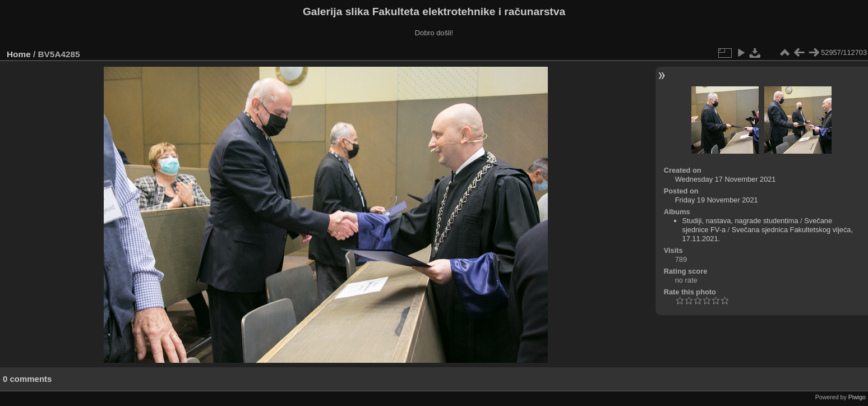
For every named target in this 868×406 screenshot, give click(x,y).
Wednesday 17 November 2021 (726, 179)
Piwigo (857, 397)
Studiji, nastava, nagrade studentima (740, 221)
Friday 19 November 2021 (717, 200)
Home (19, 54)
